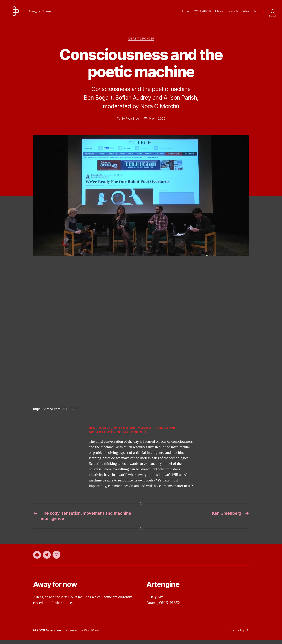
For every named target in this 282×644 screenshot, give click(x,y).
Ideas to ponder (141, 42)
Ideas (219, 13)
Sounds (233, 13)
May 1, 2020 (157, 122)
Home (185, 13)
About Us (250, 13)
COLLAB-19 (202, 13)
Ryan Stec (132, 122)
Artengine (53, 634)
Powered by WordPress (83, 634)
